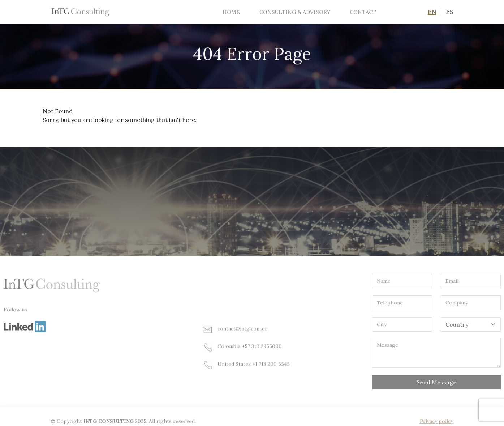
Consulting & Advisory (295, 12)
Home (231, 12)
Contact (363, 12)
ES (450, 12)
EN (432, 12)
